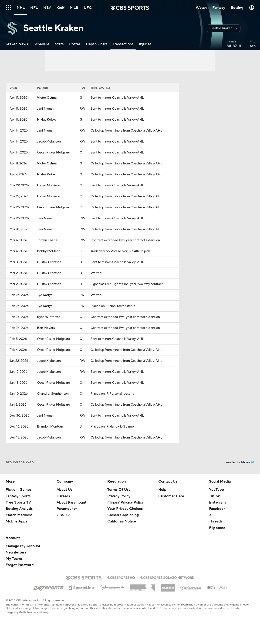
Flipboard (217, 528)
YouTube (216, 490)
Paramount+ (67, 509)
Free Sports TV (18, 502)
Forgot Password (20, 565)
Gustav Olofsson (49, 262)
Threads (216, 521)
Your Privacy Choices (125, 509)
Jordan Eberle (47, 240)
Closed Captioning (123, 515)
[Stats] (59, 44)
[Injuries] (145, 44)
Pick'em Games (19, 490)
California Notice (122, 521)
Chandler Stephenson (53, 394)
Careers (63, 496)
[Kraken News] (17, 44)
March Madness (19, 515)
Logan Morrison (49, 185)
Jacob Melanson (49, 142)
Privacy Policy (119, 496)
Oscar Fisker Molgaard (54, 153)
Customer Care (171, 496)
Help (162, 490)
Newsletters (16, 552)
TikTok (214, 496)
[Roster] (75, 44)
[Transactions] (123, 44)
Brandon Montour (50, 427)
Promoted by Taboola (240, 462)
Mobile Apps (16, 521)
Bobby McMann (49, 251)
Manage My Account (23, 546)
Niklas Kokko (47, 120)
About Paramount (71, 502)
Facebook (217, 509)
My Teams (14, 559)
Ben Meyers (46, 328)
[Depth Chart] (96, 44)
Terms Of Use (119, 490)
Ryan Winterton (49, 317)
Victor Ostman (48, 98)
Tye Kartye (45, 295)
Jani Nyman (46, 109)
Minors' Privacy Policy (125, 502)
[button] (224, 28)
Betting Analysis (19, 509)
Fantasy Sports (18, 496)
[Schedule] (41, 44)
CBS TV (63, 515)
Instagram (217, 502)
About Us (64, 490)
